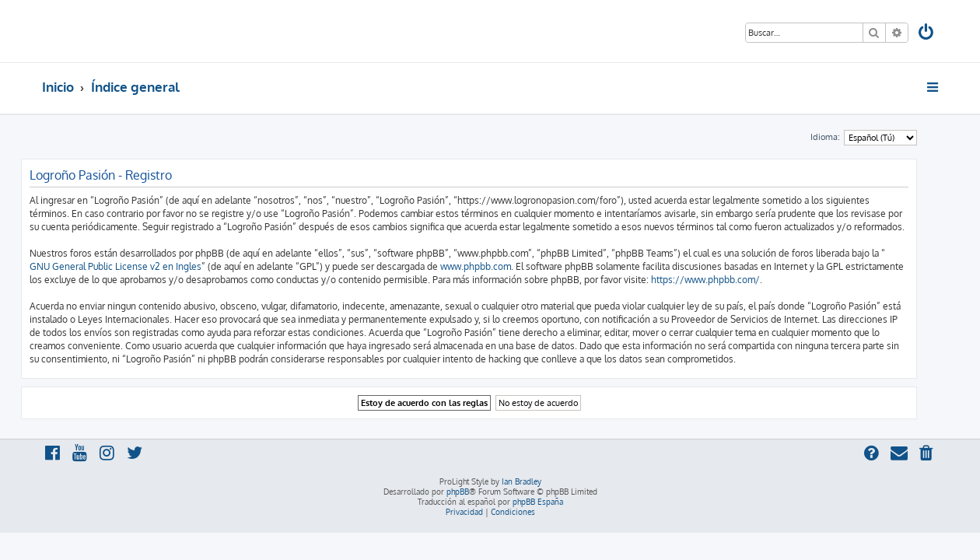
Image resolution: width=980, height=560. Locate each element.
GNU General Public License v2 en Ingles (136, 266)
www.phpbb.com (497, 266)
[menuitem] (927, 34)
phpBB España (538, 502)
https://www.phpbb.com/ (726, 280)
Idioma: (846, 137)
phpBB (458, 492)
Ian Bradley (521, 481)
